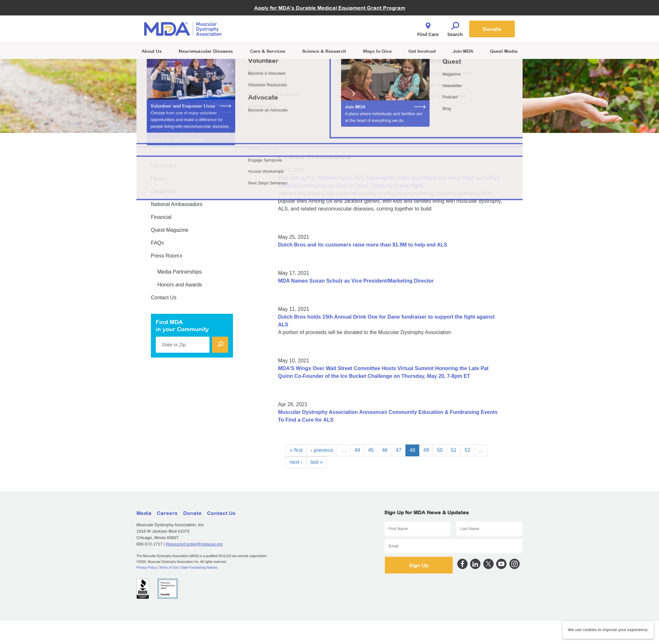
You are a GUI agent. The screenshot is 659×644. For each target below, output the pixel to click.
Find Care (428, 28)
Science (324, 51)
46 (385, 450)
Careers (167, 513)
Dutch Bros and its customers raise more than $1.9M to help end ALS (363, 245)
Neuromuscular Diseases (206, 51)
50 (440, 450)
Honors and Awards (180, 285)
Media (144, 513)
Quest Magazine (170, 230)
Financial (161, 217)
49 (426, 450)
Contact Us (164, 298)
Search (455, 28)
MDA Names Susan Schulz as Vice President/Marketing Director (356, 281)
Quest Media (504, 51)
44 (357, 450)
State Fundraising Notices (199, 568)
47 (399, 450)
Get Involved (422, 51)
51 (454, 450)
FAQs (157, 243)
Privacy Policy (146, 568)
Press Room (167, 256)
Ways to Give (377, 51)
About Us (152, 51)
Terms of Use (168, 568)
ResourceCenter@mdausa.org (195, 544)
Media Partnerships (180, 272)
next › (296, 462)
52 (468, 450)
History (159, 178)
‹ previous (322, 450)
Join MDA (463, 51)
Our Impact (164, 166)
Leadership (164, 191)
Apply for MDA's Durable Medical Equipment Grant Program (330, 8)
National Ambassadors (177, 204)
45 (371, 450)
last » (317, 462)
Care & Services (268, 51)
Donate (492, 29)
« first (296, 450)
